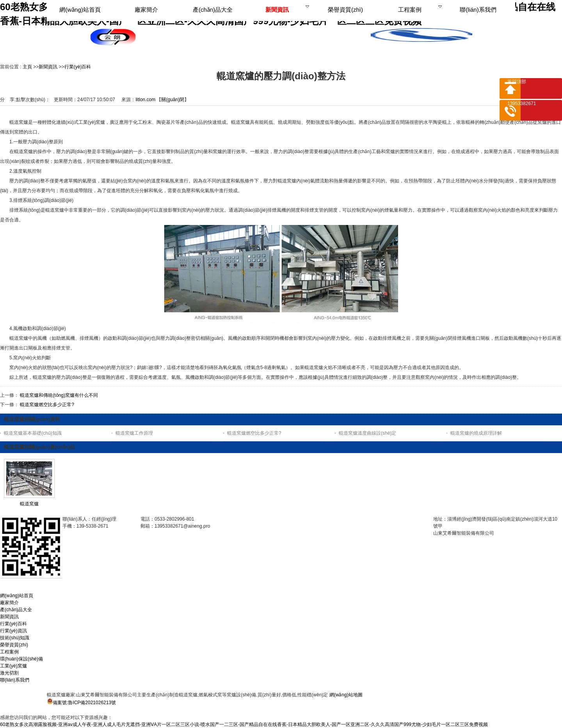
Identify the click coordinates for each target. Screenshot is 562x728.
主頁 (27, 67)
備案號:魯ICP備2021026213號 (84, 703)
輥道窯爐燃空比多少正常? (47, 405)
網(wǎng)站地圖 (346, 695)
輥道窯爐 (29, 504)
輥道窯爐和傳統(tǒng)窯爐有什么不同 (59, 395)
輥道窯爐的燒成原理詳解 (476, 433)
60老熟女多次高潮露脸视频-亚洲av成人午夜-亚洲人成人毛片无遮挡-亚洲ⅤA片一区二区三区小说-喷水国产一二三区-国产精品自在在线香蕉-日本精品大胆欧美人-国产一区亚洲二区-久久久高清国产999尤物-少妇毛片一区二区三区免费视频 (244, 724)
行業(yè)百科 (78, 67)
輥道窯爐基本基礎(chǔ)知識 (33, 433)
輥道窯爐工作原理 (134, 433)
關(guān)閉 (173, 100)
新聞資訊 (48, 67)
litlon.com (145, 100)
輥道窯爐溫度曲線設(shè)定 (367, 433)
